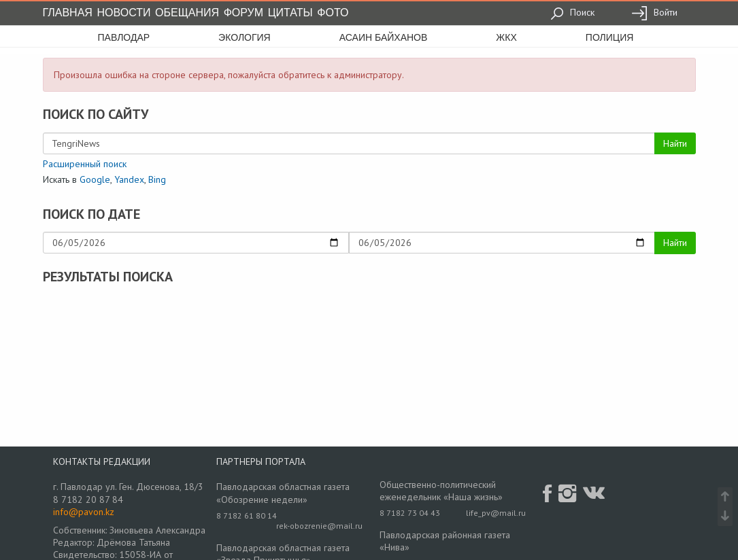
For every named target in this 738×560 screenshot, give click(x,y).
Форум (244, 13)
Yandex (129, 179)
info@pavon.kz (84, 512)
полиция (610, 37)
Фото (333, 13)
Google (95, 179)
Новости (124, 13)
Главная (68, 13)
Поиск (572, 12)
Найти (675, 143)
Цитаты (290, 13)
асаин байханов (384, 37)
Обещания (187, 13)
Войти (654, 12)
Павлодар (124, 37)
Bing (157, 179)
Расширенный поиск (85, 164)
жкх (506, 37)
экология (245, 37)
